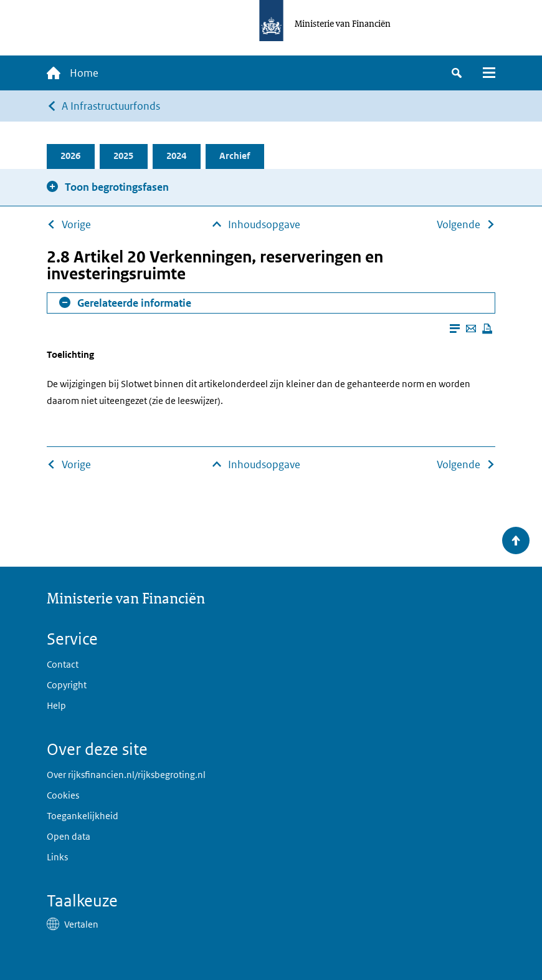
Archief (235, 156)
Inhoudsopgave (264, 224)
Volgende (459, 224)
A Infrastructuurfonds (111, 106)
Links (57, 857)
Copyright (67, 685)
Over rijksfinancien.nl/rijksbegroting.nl (126, 775)
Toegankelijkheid (83, 816)
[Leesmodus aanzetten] (455, 329)
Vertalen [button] (81, 924)
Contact (63, 664)
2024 (177, 156)
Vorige (76, 224)
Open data (69, 836)
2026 (71, 156)
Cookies (63, 795)
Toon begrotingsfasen (117, 187)
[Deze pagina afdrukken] (487, 329)
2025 (124, 156)
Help (56, 705)
